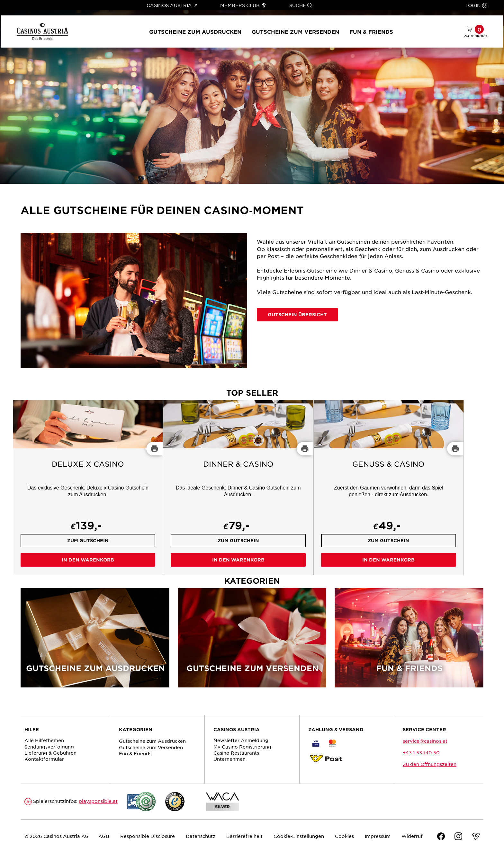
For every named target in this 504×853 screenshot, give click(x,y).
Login (476, 5)
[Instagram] (458, 837)
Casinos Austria (172, 5)
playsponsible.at (98, 801)
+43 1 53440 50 (421, 752)
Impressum (378, 836)
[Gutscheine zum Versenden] (252, 642)
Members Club (243, 5)
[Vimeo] (476, 837)
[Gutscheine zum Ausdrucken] (95, 642)
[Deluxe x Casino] (88, 488)
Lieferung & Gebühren (50, 753)
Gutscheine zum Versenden (295, 31)
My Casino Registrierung (242, 747)
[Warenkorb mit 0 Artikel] (475, 32)
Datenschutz (201, 836)
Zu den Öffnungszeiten (430, 764)
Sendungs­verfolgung (49, 747)
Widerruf (412, 836)
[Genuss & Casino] (389, 488)
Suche (301, 5)
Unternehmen (230, 759)
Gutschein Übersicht (297, 314)
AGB (104, 836)
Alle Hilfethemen (44, 740)
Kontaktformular (44, 759)
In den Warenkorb (88, 560)
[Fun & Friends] (409, 642)
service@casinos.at (425, 741)
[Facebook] (441, 837)
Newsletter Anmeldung (241, 740)
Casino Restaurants (236, 753)
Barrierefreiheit (244, 836)
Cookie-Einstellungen (299, 836)
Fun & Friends (371, 31)
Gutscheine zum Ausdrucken (195, 31)
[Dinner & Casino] (238, 488)
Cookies (344, 836)
